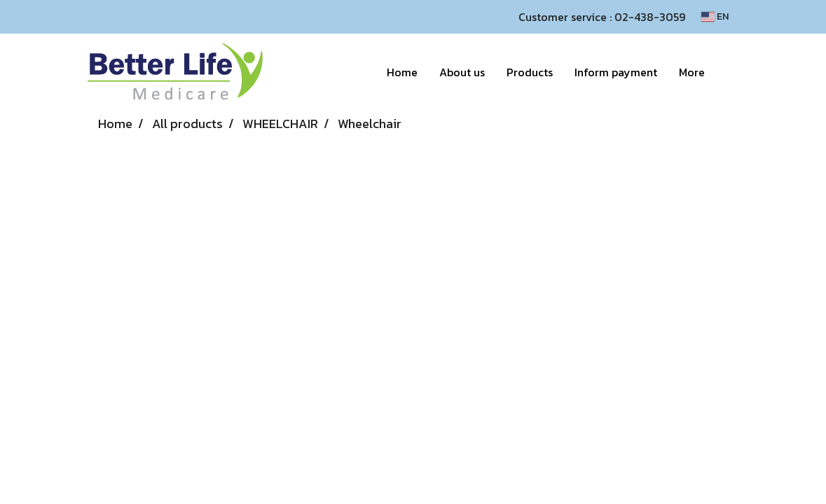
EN (715, 16)
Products (530, 72)
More (692, 72)
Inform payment (616, 72)
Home (402, 72)
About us (462, 72)
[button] (728, 72)
